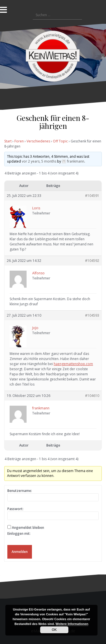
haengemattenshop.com (73, 364)
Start (8, 141)
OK (54, 630)
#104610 (92, 396)
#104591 (92, 196)
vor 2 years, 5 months (39, 161)
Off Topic (60, 141)
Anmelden (20, 552)
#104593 (92, 315)
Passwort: (15, 509)
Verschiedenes (38, 141)
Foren (19, 141)
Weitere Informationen (72, 624)
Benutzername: (20, 491)
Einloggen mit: (19, 533)
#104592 (92, 261)
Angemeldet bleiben (28, 528)
